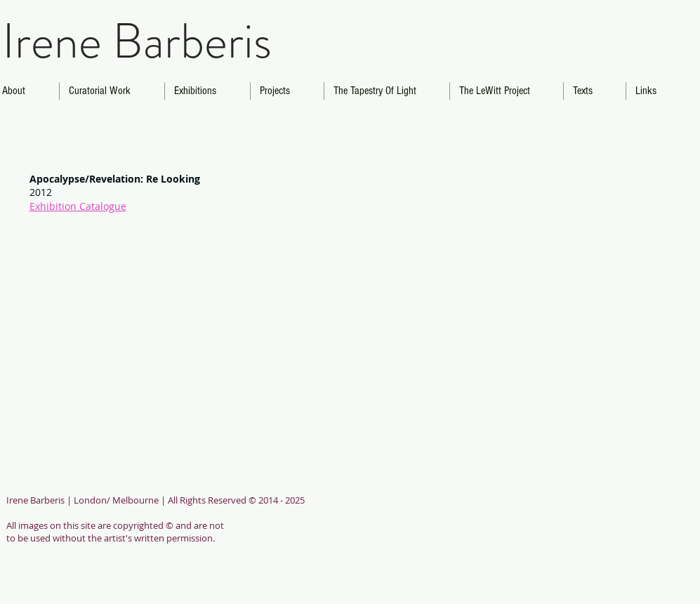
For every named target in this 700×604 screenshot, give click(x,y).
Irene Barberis (137, 41)
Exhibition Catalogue (78, 206)
